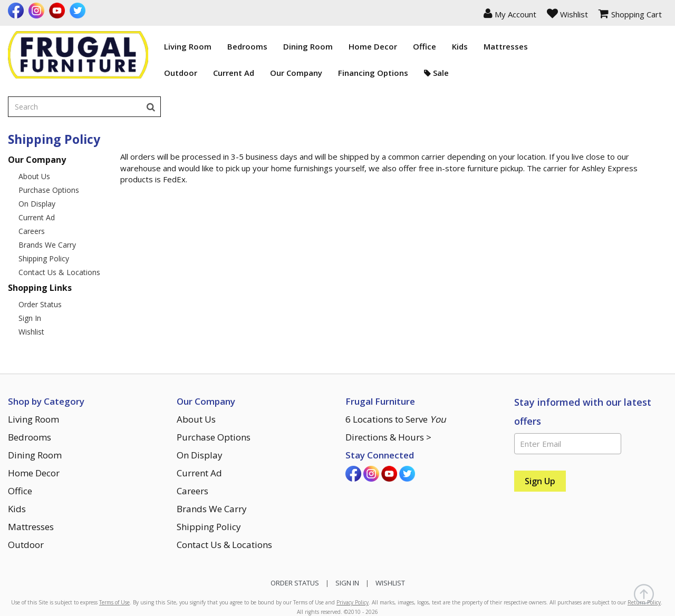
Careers (32, 189)
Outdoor (137, 73)
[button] (510, 13)
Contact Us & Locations (59, 231)
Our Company (252, 73)
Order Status (40, 263)
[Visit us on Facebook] (17, 11)
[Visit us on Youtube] (58, 11)
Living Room (144, 46)
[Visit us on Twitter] (79, 11)
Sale (393, 73)
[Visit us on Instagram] (38, 11)
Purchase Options (49, 148)
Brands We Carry (47, 203)
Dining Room (264, 46)
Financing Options (329, 73)
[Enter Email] (568, 402)
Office (381, 46)
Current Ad (190, 73)
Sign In (30, 276)
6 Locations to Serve (396, 378)
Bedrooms (204, 46)
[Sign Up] (540, 439)
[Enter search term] (581, 47)
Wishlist (31, 290)
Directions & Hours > (388, 395)
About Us (34, 135)
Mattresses (462, 46)
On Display (37, 162)
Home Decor (329, 46)
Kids (416, 46)
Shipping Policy (44, 217)
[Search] (657, 47)
